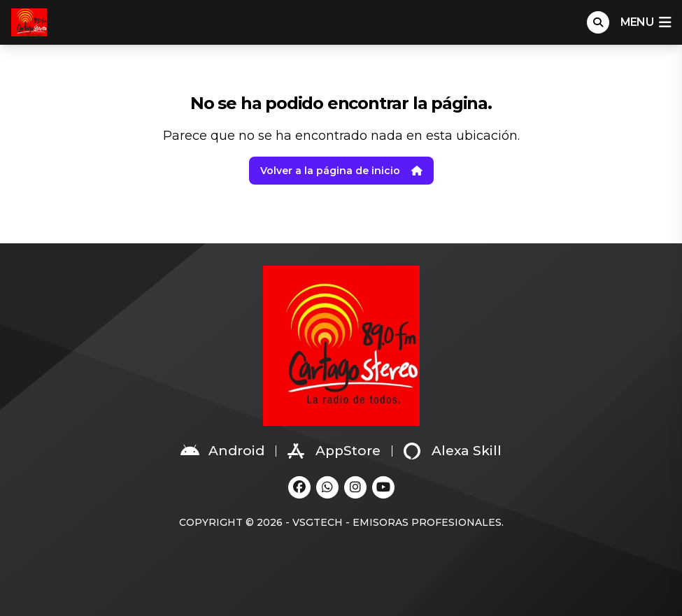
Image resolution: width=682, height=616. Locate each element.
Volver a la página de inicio (341, 171)
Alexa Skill (453, 451)
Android (222, 451)
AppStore (334, 451)
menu (646, 22)
